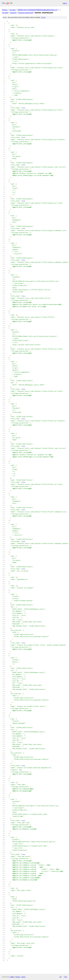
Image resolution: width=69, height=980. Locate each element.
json (65, 977)
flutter (5, 10)
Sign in (65, 3)
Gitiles (12, 977)
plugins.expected (26, 13)
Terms (23, 977)
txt (61, 977)
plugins (13, 13)
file (43, 17)
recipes (13, 10)
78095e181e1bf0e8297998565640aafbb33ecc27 (37, 10)
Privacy (18, 977)
